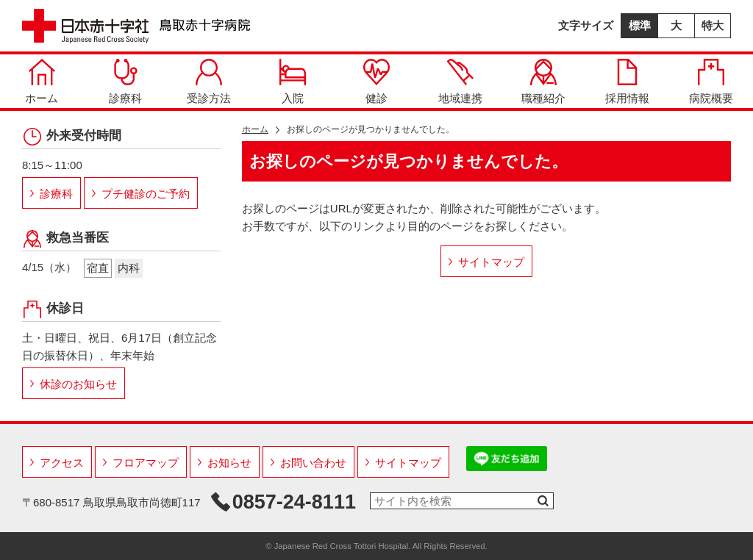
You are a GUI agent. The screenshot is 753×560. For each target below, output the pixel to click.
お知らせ (229, 463)
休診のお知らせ (78, 384)
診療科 (125, 82)
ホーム (42, 82)
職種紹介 (543, 82)
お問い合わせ (313, 463)
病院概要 (711, 82)
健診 (376, 82)
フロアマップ (146, 463)
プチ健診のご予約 (146, 194)
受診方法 (209, 82)
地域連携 (460, 82)
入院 (293, 82)
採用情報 (627, 82)
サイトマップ (491, 262)
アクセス (62, 463)
